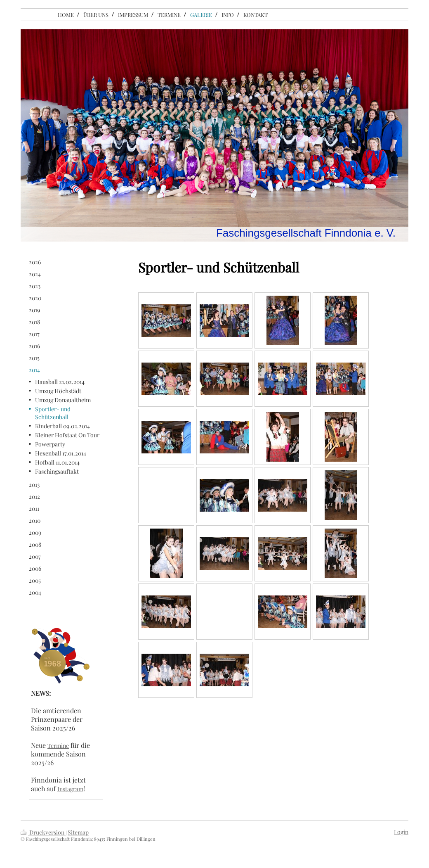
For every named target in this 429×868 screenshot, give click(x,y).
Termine (58, 746)
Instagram (70, 789)
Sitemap (78, 832)
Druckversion (43, 832)
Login (401, 832)
